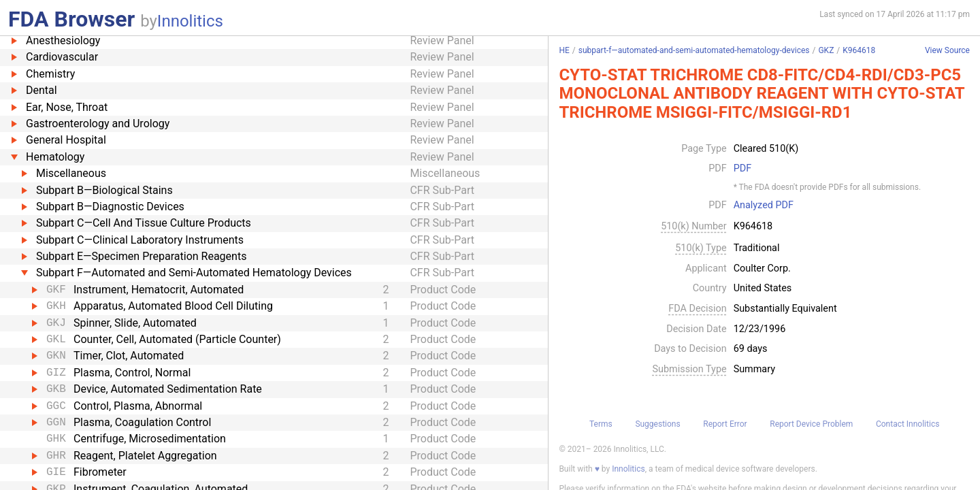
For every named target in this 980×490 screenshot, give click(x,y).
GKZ (826, 50)
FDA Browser (71, 19)
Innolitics (190, 21)
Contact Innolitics (908, 424)
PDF (742, 169)
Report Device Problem (811, 424)
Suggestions (657, 424)
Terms (601, 424)
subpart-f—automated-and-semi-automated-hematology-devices (694, 50)
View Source (947, 51)
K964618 (859, 50)
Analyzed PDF (764, 206)
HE (564, 50)
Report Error (725, 424)
